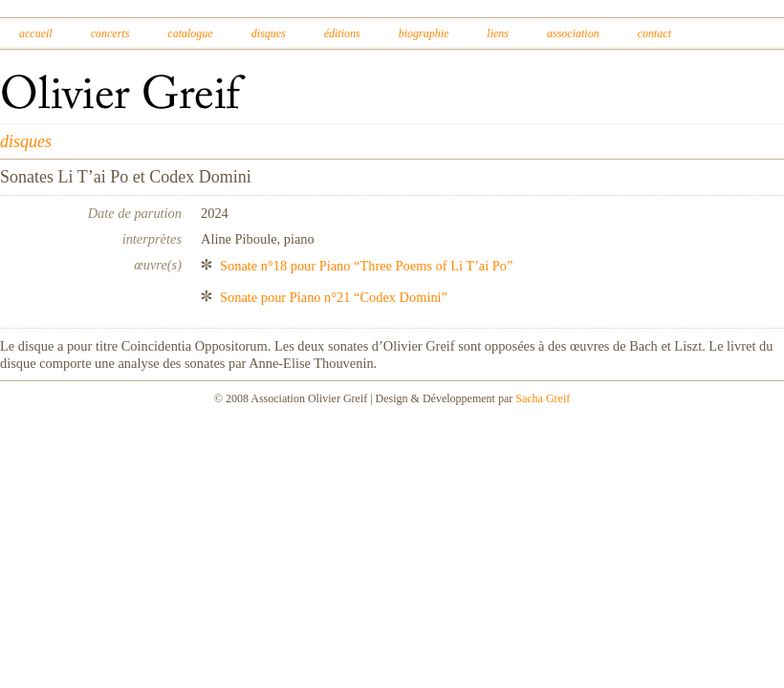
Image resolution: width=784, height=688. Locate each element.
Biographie (424, 33)
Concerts (110, 33)
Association (573, 33)
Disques (269, 33)
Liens (498, 33)
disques (26, 141)
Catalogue (190, 33)
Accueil (36, 33)
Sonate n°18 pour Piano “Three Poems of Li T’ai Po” (366, 266)
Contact (654, 33)
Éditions (342, 33)
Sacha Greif (543, 398)
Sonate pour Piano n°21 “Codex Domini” (334, 297)
